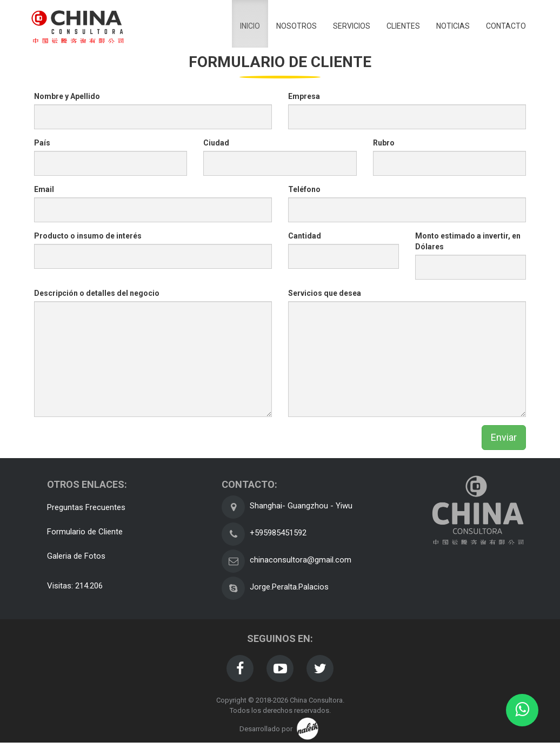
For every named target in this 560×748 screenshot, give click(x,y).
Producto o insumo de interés (88, 236)
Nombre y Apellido (67, 96)
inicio (250, 26)
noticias (453, 26)
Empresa (304, 96)
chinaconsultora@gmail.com (301, 560)
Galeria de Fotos (76, 556)
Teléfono (304, 189)
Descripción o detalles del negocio (97, 293)
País (42, 143)
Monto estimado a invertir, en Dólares (468, 241)
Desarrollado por (280, 729)
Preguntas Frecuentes (86, 507)
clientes (403, 26)
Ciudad (216, 143)
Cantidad (305, 236)
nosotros (296, 26)
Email (44, 189)
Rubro (384, 143)
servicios (352, 26)
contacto (506, 26)
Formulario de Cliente (85, 532)
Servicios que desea (325, 293)
